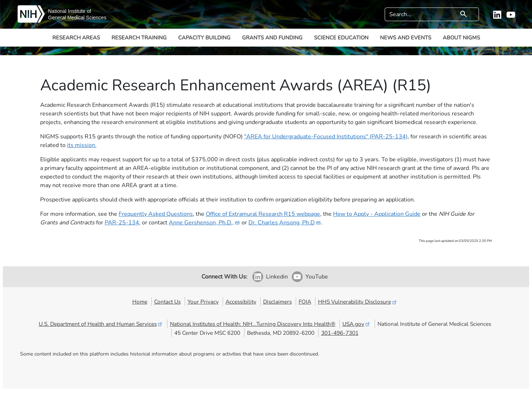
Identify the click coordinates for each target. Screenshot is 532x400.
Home (140, 302)
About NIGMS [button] (461, 38)
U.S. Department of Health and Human (101, 324)
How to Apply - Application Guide (377, 214)
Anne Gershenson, (205, 223)
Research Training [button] (139, 38)
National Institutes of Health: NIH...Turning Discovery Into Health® (253, 324)
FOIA (305, 302)
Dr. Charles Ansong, (285, 223)
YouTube (317, 277)
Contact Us (167, 302)
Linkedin (277, 277)
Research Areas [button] (76, 38)
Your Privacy (203, 302)
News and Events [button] (406, 38)
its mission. (82, 145)
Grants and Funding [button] (272, 38)
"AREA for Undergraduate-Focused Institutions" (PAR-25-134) (326, 137)
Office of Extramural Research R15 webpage (263, 214)
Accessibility (241, 302)
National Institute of (70, 11)
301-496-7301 (340, 333)
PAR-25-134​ (122, 223)
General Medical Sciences (77, 18)
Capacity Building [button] (204, 38)
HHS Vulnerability (358, 302)
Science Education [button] (341, 38)
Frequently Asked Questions (156, 214)
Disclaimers (277, 302)
